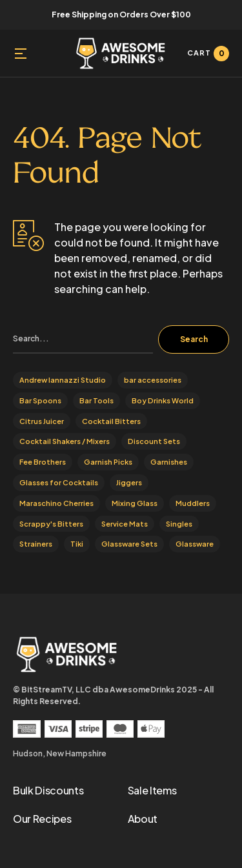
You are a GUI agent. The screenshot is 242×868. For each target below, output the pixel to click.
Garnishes (169, 462)
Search (194, 339)
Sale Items (152, 790)
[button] (21, 54)
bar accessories (153, 380)
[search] (83, 339)
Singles (179, 524)
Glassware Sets (129, 544)
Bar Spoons (40, 400)
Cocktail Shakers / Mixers (65, 441)
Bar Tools (96, 400)
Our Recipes (42, 819)
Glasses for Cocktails (59, 482)
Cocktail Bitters (111, 421)
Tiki (77, 544)
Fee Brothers (43, 462)
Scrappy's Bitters (51, 524)
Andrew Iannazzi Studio (63, 380)
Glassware (195, 544)
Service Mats (125, 524)
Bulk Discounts (48, 790)
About (143, 819)
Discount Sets (154, 441)
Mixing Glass (135, 503)
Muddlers (193, 503)
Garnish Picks (108, 462)
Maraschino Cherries (56, 503)
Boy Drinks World (163, 400)
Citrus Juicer (42, 421)
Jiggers (129, 482)
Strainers (36, 544)
